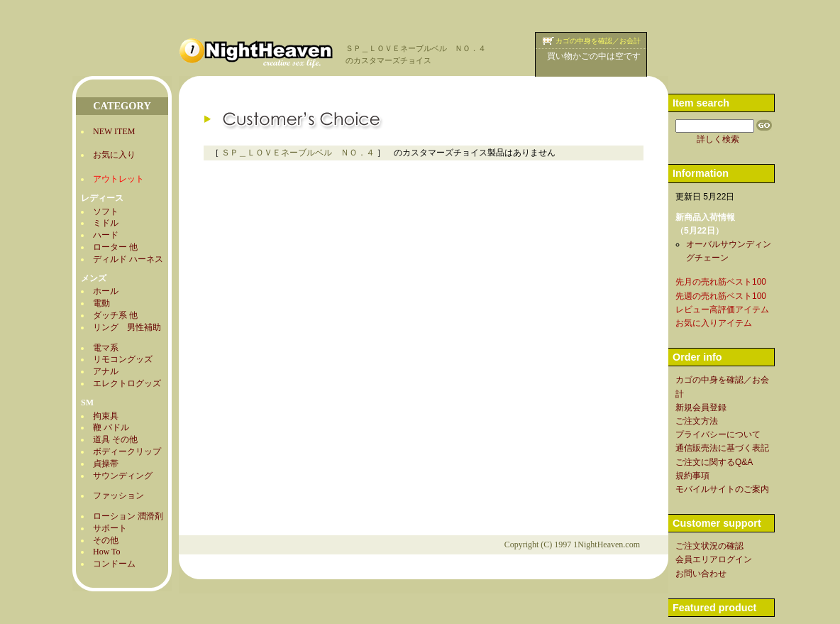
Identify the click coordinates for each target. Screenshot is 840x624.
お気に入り (114, 155)
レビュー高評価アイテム (722, 310)
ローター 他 (115, 247)
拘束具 (106, 416)
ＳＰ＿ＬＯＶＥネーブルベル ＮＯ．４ (298, 153)
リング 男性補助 (127, 327)
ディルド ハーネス (128, 259)
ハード (106, 235)
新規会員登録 (701, 407)
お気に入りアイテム (714, 323)
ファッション (118, 496)
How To (107, 552)
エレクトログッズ (127, 383)
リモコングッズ (123, 359)
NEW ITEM (114, 131)
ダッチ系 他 (115, 315)
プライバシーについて (718, 434)
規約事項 (692, 476)
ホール (106, 291)
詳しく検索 (718, 139)
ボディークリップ (127, 451)
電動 (101, 303)
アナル (106, 371)
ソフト (106, 212)
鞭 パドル (111, 427)
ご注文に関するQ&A (714, 462)
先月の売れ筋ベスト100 (721, 282)
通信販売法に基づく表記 (722, 448)
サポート (110, 528)
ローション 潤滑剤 (128, 516)
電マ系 (106, 348)
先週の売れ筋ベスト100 (721, 296)
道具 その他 (115, 439)
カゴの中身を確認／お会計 (598, 41)
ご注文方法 (697, 421)
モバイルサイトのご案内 (722, 489)
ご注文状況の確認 (709, 546)
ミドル (106, 223)
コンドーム (114, 564)
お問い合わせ (701, 574)
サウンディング (123, 476)
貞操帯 (106, 464)
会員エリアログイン (714, 559)
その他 (106, 540)
